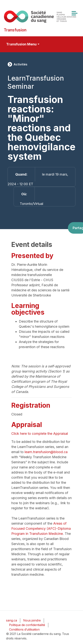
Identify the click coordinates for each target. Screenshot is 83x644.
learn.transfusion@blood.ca (46, 452)
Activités (20, 64)
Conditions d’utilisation (24, 630)
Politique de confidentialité (27, 625)
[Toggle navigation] (74, 13)
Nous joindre (32, 620)
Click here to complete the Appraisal (41, 434)
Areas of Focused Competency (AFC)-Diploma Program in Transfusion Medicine (41, 528)
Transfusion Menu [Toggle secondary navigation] (21, 44)
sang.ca (12, 620)
